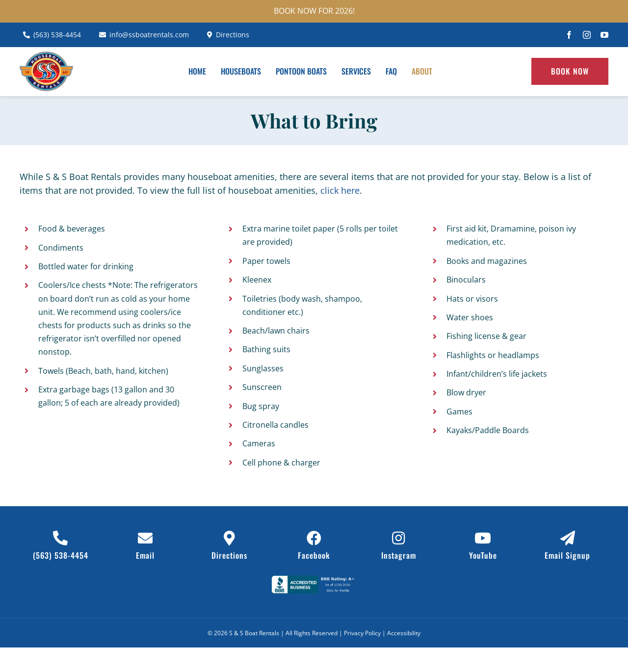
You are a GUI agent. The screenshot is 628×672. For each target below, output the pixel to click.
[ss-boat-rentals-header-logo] (46, 56)
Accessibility (404, 633)
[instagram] (587, 35)
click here (340, 190)
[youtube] (604, 35)
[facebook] (569, 35)
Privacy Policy (362, 633)
